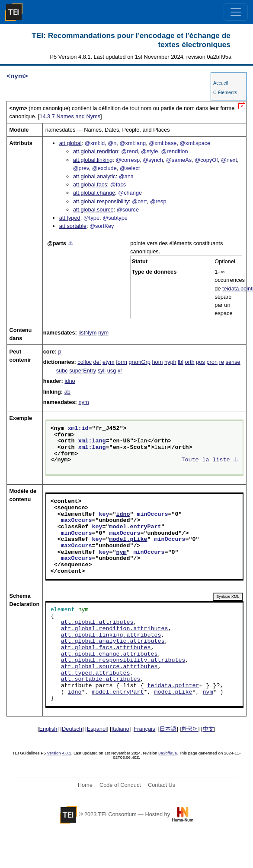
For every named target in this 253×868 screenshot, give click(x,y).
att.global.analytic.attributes (113, 641)
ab (67, 392)
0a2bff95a (168, 753)
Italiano (120, 729)
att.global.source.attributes (109, 667)
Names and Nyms (70, 116)
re (222, 362)
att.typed (70, 218)
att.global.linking (93, 160)
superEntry (83, 371)
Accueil (221, 83)
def (97, 362)
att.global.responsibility (101, 201)
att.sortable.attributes (101, 679)
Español (97, 729)
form (122, 362)
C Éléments (225, 92)
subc (62, 371)
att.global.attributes (97, 622)
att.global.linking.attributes (111, 635)
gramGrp (139, 362)
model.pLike (128, 540)
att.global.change (94, 193)
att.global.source (93, 210)
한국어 (190, 729)
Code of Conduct (120, 785)
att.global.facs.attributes (106, 648)
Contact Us (162, 785)
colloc (85, 362)
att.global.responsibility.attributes (123, 660)
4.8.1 (66, 753)
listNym (87, 333)
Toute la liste (206, 460)
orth (190, 362)
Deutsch (72, 729)
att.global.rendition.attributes (115, 629)
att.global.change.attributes (109, 654)
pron (212, 362)
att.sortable (73, 226)
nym (103, 333)
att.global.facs (90, 185)
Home (85, 785)
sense (233, 362)
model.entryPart (135, 527)
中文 (208, 729)
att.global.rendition (96, 151)
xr (120, 371)
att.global (70, 143)
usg (112, 371)
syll (102, 371)
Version (54, 753)
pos (200, 362)
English (48, 729)
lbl (181, 362)
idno (70, 381)
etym (109, 362)
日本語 (168, 729)
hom (157, 362)
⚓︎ (70, 243)
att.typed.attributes (96, 673)
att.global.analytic (94, 176)
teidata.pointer (173, 686)
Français (145, 729)
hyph (170, 362)
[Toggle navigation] (236, 12)
